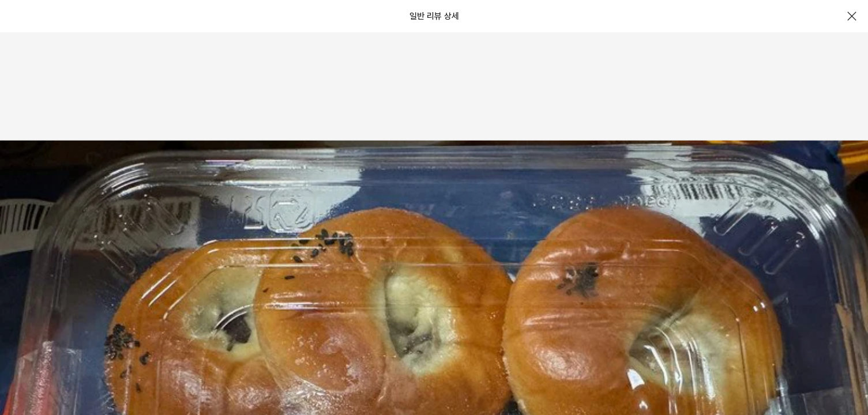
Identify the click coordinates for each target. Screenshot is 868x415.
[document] (434, 207)
